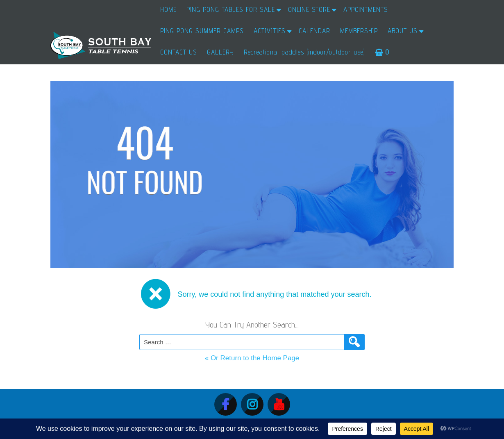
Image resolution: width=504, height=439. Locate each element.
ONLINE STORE (309, 9)
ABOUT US (403, 31)
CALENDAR (314, 31)
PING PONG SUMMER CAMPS (202, 31)
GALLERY (220, 52)
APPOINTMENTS (366, 9)
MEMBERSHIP (359, 31)
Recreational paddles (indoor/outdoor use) (304, 52)
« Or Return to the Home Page (252, 358)
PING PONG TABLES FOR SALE (231, 9)
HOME (168, 9)
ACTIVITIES (270, 31)
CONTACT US (179, 52)
